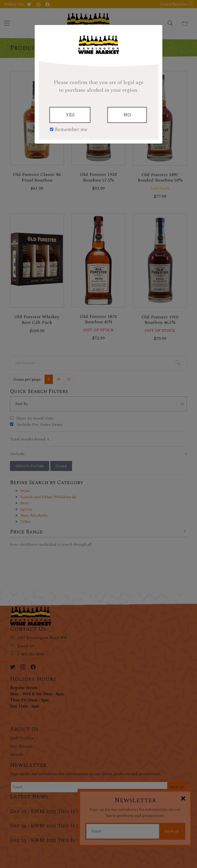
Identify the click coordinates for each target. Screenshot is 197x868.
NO (127, 115)
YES (70, 115)
